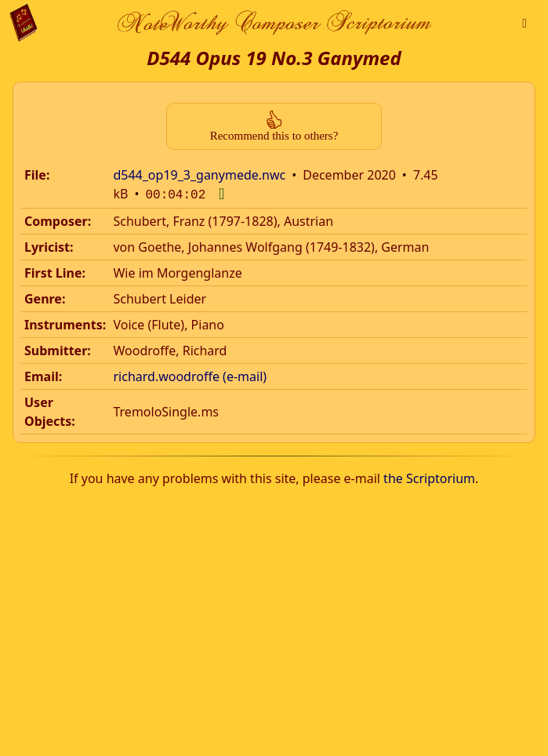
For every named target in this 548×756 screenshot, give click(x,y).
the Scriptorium (429, 477)
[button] (524, 23)
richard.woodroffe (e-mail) (190, 375)
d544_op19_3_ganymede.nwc (199, 175)
